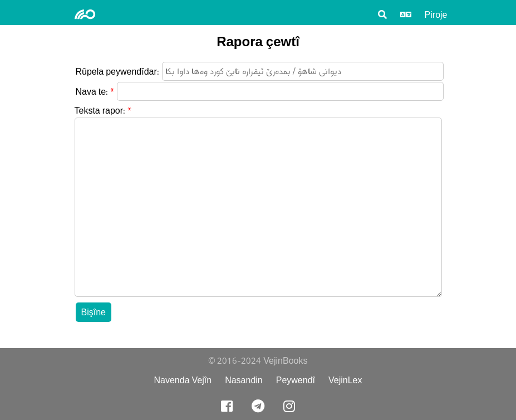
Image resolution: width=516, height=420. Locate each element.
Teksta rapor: (100, 111)
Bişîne (94, 312)
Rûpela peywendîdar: (117, 72)
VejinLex (345, 380)
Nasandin (244, 380)
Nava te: (92, 92)
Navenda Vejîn (183, 380)
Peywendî (296, 380)
